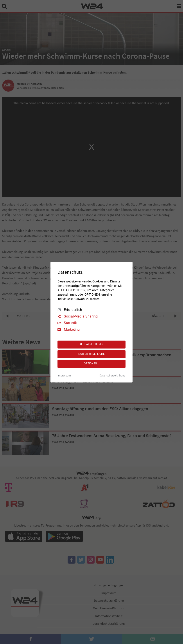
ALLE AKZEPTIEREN (91, 344)
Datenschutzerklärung (112, 376)
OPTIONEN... (91, 364)
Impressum (64, 376)
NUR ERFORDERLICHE (91, 354)
